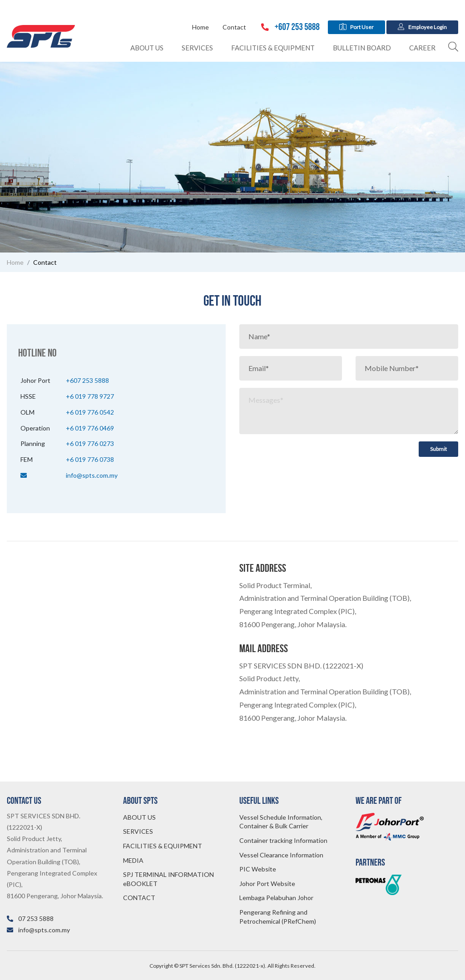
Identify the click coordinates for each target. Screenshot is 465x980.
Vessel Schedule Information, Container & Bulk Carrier (281, 822)
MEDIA (133, 860)
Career (422, 48)
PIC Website (258, 869)
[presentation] (308, 459)
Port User (357, 27)
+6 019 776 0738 (90, 459)
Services (197, 48)
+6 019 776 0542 (90, 412)
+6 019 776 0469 (90, 428)
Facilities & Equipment (273, 48)
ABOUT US (139, 817)
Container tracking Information (283, 840)
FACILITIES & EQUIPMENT (163, 846)
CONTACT (139, 898)
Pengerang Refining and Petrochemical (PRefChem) (278, 917)
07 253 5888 (36, 918)
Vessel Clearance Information (281, 855)
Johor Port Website (267, 883)
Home (200, 27)
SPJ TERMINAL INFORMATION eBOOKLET (168, 879)
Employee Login (422, 27)
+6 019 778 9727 (90, 396)
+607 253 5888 (290, 27)
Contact (234, 27)
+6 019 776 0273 (90, 443)
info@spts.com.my (92, 475)
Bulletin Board (362, 48)
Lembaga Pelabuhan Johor (276, 898)
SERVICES (138, 831)
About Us (147, 48)
